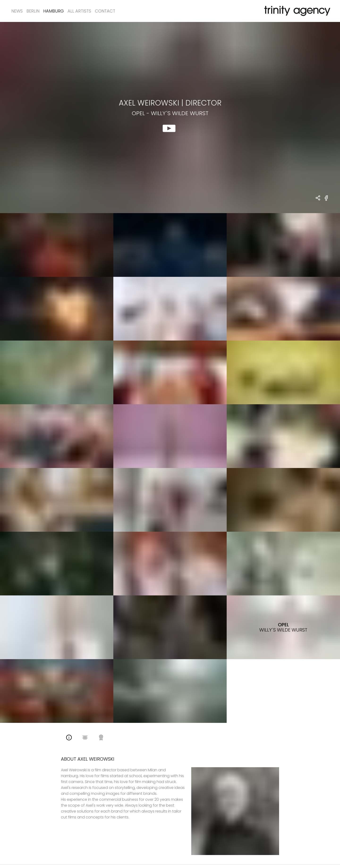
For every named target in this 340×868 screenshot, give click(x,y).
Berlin (33, 11)
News (17, 11)
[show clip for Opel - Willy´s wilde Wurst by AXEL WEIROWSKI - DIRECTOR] (170, 118)
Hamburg (53, 11)
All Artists (79, 11)
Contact (105, 11)
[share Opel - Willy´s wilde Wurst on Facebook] (326, 201)
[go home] (296, 11)
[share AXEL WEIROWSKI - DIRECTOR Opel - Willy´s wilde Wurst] (318, 198)
